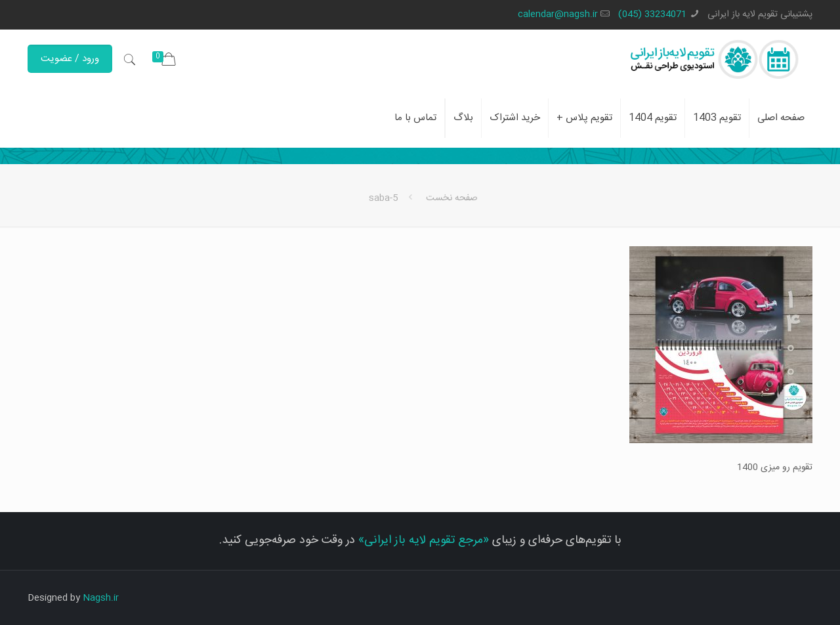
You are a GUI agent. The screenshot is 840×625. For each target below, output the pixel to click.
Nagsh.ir (101, 598)
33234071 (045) (652, 14)
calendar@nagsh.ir (558, 14)
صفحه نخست (452, 198)
